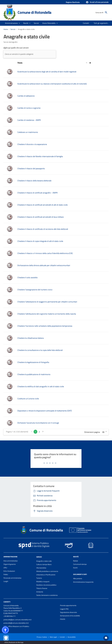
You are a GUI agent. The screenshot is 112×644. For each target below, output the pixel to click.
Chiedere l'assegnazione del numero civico (35, 290)
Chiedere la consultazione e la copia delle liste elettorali (40, 350)
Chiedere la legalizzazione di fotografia (33, 362)
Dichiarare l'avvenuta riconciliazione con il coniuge (38, 423)
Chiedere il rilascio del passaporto (31, 169)
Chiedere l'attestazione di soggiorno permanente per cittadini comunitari (47, 302)
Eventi (75, 568)
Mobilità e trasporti (43, 582)
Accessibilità (72, 637)
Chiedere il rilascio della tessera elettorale (34, 181)
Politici (6, 574)
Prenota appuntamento (68, 605)
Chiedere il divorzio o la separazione (32, 144)
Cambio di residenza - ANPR (29, 120)
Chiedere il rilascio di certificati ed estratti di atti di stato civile (42, 205)
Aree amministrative (11, 561)
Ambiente (40, 592)
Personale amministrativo (12, 578)
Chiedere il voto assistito (28, 277)
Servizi (13, 29)
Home (6, 29)
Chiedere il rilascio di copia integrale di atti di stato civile (40, 241)
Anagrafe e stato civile (26, 29)
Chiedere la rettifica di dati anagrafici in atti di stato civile (41, 386)
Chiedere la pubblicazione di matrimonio (34, 374)
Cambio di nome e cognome (29, 108)
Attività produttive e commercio (47, 571)
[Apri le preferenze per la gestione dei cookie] (6, 638)
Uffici (5, 568)
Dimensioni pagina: (92, 432)
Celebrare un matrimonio (28, 132)
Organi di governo (10, 564)
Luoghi (6, 581)
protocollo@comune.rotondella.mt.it (16, 623)
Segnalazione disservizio (68, 612)
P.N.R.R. (63, 619)
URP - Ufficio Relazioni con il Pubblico (16, 626)
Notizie (76, 561)
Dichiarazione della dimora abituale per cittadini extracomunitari (44, 265)
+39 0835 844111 (10, 616)
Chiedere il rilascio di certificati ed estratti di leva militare (41, 217)
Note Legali (53, 637)
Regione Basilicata (73, 2)
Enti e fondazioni (9, 571)
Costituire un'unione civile (28, 399)
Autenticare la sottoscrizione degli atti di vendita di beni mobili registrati (47, 72)
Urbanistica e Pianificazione (46, 575)
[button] (97, 2)
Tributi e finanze (42, 588)
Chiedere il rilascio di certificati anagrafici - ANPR (37, 193)
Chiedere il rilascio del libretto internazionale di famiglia (40, 156)
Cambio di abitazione (26, 96)
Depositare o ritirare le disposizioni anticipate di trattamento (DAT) (45, 411)
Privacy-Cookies (42, 637)
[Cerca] (106, 12)
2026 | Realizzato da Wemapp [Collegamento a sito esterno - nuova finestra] (14, 642)
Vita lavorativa (41, 568)
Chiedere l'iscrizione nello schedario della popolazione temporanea (45, 326)
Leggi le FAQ (64, 609)
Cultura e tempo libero (44, 564)
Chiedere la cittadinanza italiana (31, 338)
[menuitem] (86, 23)
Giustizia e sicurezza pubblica (46, 585)
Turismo (39, 578)
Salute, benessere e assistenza (47, 595)
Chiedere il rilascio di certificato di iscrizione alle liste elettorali (43, 229)
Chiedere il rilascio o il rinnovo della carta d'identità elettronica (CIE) (45, 253)
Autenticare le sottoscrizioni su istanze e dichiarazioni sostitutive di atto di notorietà (52, 84)
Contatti (7, 602)
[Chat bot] (106, 638)
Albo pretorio (78, 578)
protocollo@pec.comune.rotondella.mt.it (17, 620)
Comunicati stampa (80, 564)
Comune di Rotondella (34, 12)
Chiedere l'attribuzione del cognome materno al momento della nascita (47, 314)
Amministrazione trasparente (83, 582)
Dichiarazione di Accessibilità (70, 616)
